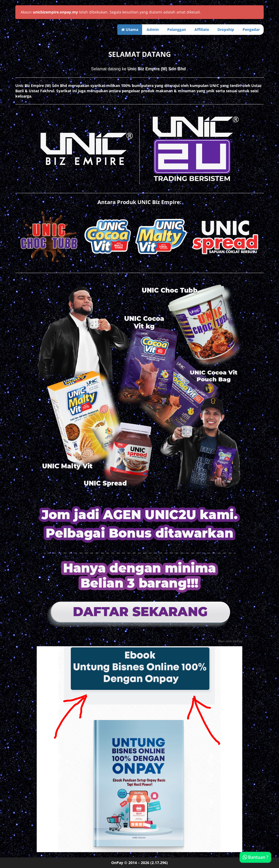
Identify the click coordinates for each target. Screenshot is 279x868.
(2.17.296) (159, 863)
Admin (153, 29)
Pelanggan (177, 29)
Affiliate (202, 29)
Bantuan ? (255, 857)
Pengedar (251, 29)
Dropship (226, 29)
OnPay (117, 863)
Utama (130, 29)
